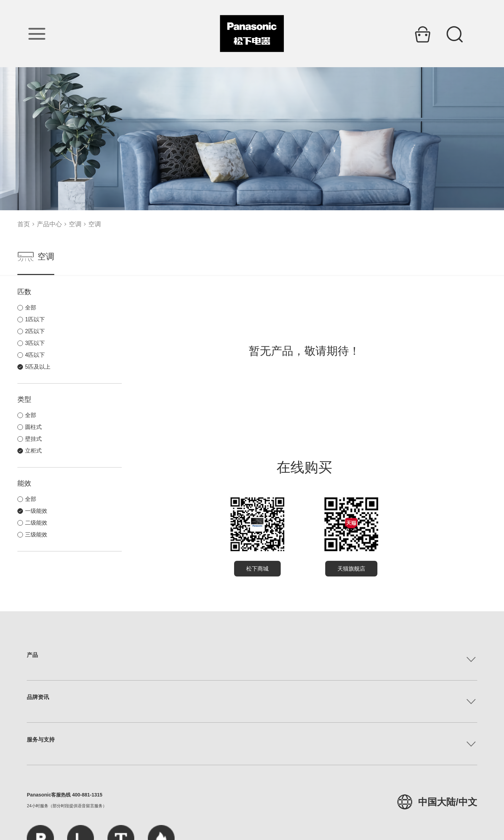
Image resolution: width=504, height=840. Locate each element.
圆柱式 (33, 427)
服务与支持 (41, 740)
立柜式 (33, 451)
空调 (75, 224)
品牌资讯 (38, 697)
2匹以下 (35, 331)
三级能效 (36, 535)
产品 (32, 655)
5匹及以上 (38, 367)
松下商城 (257, 569)
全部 (31, 308)
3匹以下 (35, 343)
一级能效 (36, 511)
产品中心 (49, 224)
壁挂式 (33, 439)
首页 (24, 224)
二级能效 (36, 523)
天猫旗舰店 (351, 569)
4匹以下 (35, 355)
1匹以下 (35, 319)
